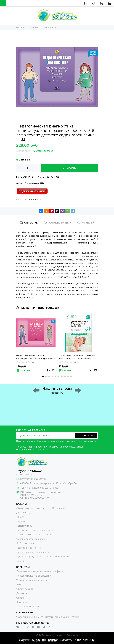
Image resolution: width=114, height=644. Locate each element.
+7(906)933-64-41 (29, 471)
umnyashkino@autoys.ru (34, 479)
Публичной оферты (86, 441)
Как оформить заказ (28, 607)
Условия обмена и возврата (32, 580)
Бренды (21, 561)
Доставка (22, 593)
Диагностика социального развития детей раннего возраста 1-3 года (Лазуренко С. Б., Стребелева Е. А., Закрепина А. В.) (77, 357)
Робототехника (25, 543)
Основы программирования (32, 539)
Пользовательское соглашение (34, 576)
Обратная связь (25, 589)
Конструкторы (24, 526)
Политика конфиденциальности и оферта (40, 571)
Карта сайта (72, 635)
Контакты (22, 602)
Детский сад (24, 513)
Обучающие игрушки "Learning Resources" (40, 508)
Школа (20, 517)
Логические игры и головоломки (35, 530)
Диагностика (34, 199)
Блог (19, 585)
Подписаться (86, 436)
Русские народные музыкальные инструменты (43, 557)
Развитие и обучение (29, 548)
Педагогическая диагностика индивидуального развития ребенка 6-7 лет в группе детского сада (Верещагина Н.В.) (36, 357)
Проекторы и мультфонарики (33, 552)
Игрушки (21, 521)
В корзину (70, 168)
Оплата (20, 598)
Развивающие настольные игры (34, 535)
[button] (43, 377)
